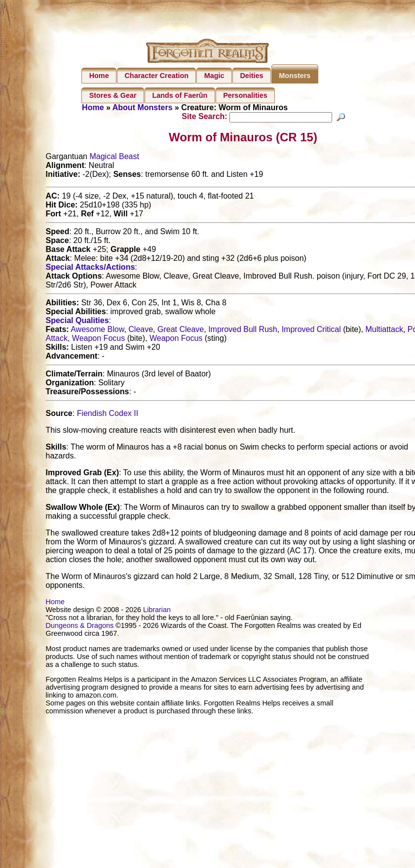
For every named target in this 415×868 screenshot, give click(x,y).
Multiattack (384, 331)
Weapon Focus (98, 340)
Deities (251, 76)
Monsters (295, 76)
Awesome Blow (97, 331)
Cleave (141, 331)
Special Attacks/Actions (91, 269)
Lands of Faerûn (180, 95)
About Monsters (143, 107)
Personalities (245, 95)
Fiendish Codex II (108, 415)
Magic (214, 76)
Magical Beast (114, 158)
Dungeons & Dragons (80, 627)
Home (99, 76)
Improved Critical (311, 331)
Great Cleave (181, 331)
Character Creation (156, 76)
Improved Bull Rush (243, 331)
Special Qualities (77, 322)
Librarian (157, 611)
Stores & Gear (113, 95)
